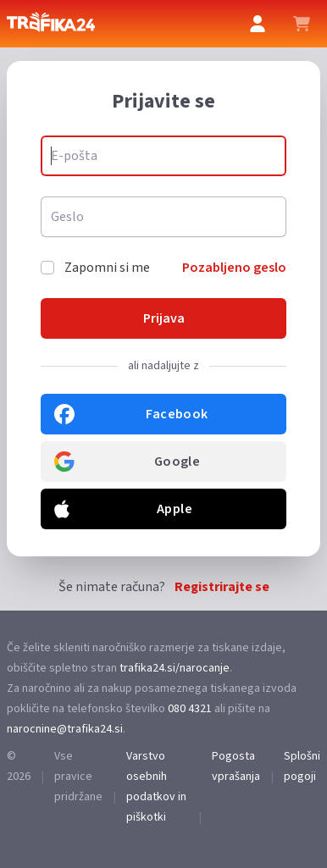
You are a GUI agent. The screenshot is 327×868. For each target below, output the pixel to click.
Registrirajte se (222, 587)
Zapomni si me (107, 268)
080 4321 (190, 709)
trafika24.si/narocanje (175, 668)
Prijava (164, 318)
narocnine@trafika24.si (65, 729)
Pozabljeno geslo (234, 268)
